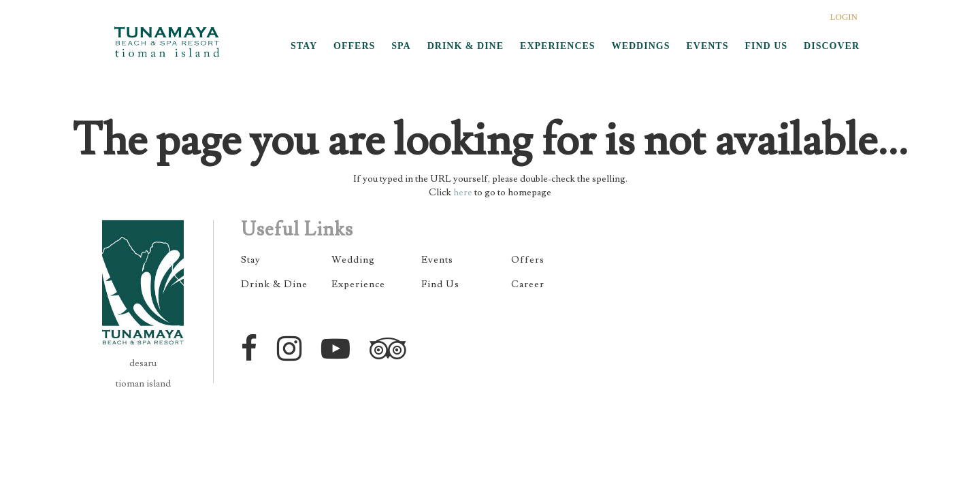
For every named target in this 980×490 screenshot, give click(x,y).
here (463, 193)
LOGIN (844, 17)
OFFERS (354, 46)
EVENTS (707, 46)
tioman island (143, 384)
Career (528, 284)
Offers (528, 260)
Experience (358, 284)
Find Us (440, 284)
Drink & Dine (274, 284)
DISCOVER (832, 46)
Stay (251, 260)
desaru (143, 363)
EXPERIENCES (558, 46)
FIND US (766, 46)
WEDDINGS (641, 46)
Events (437, 260)
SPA (401, 46)
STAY (304, 46)
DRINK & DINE (465, 46)
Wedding (353, 260)
